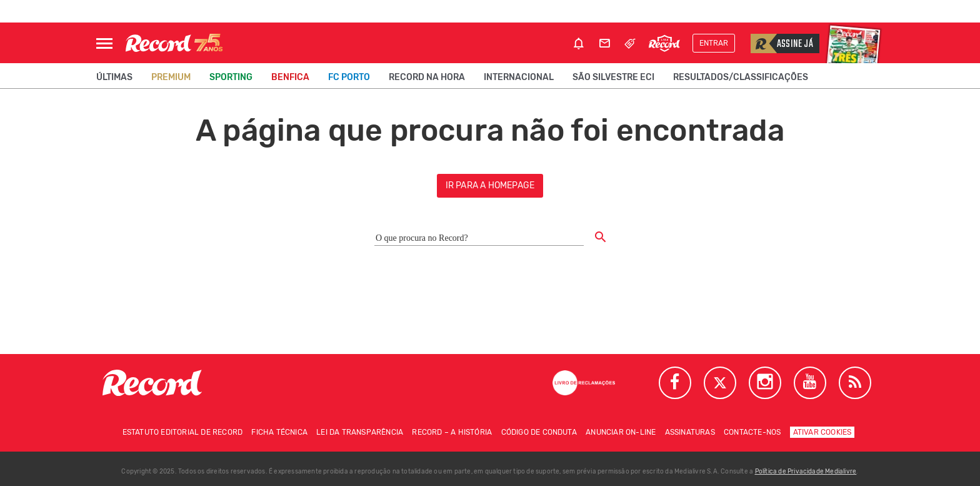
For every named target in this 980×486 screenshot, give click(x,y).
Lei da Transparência (360, 432)
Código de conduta (539, 432)
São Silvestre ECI (613, 77)
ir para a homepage (490, 185)
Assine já (782, 43)
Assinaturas (690, 432)
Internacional (519, 77)
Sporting (231, 77)
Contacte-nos (752, 432)
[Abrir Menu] (104, 43)
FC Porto (349, 77)
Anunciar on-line (621, 432)
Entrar (714, 43)
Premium (171, 77)
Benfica (290, 77)
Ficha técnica (279, 432)
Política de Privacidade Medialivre (806, 472)
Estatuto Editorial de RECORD (183, 432)
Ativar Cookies (822, 432)
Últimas (114, 77)
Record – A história (452, 432)
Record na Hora (427, 77)
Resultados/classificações (741, 77)
